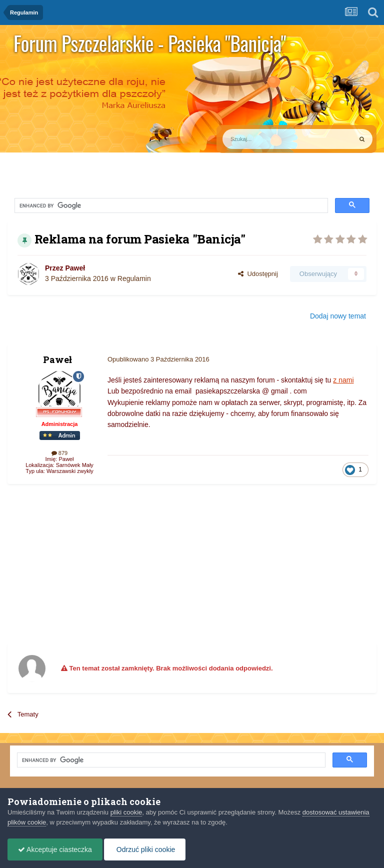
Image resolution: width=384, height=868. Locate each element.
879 (59, 453)
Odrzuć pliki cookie (145, 849)
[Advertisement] (124, 564)
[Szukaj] (264, 139)
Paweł (75, 268)
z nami (343, 380)
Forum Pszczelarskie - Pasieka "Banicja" (150, 43)
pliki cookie (126, 812)
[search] (107, 206)
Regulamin (134, 278)
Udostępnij (258, 274)
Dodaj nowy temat (338, 316)
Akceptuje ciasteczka (55, 849)
